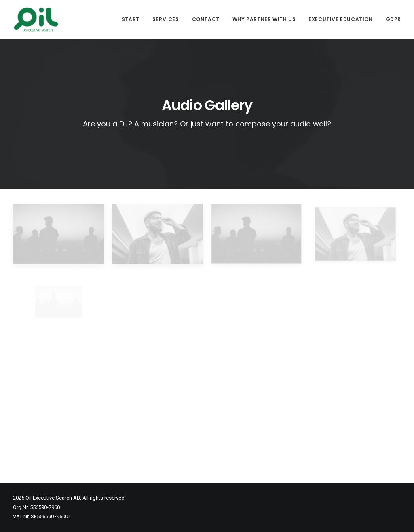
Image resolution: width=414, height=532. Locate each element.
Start (131, 19)
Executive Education (340, 19)
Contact (206, 19)
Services (166, 19)
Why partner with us (264, 19)
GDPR (393, 19)
